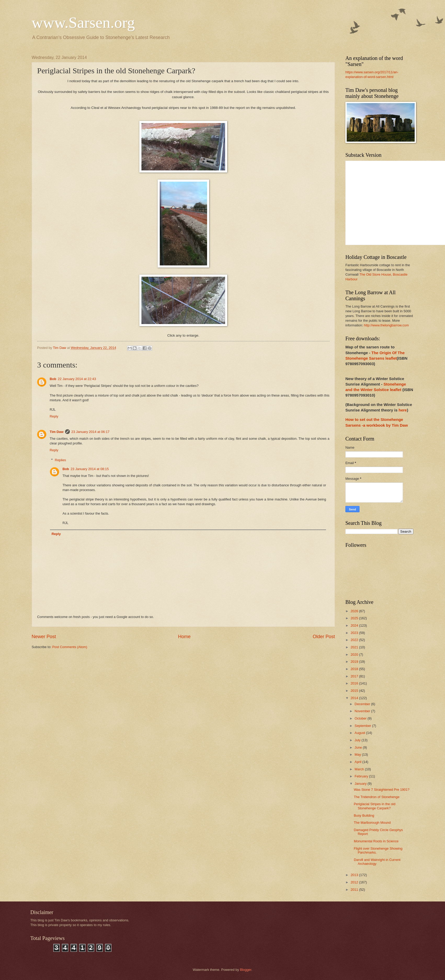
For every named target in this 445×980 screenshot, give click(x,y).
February (362, 776)
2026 (355, 611)
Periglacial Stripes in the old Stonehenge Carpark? (375, 806)
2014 (355, 698)
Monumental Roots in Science (376, 841)
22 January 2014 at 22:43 (77, 379)
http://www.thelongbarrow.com (386, 325)
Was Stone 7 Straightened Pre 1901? (382, 790)
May (358, 755)
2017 (355, 676)
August (360, 733)
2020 (355, 655)
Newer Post (44, 637)
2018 (355, 669)
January (361, 784)
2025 (355, 618)
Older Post (324, 637)
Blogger (246, 970)
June (359, 747)
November (363, 711)
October (361, 718)
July (358, 740)
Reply (54, 416)
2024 (355, 625)
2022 (355, 640)
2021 (355, 647)
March (360, 769)
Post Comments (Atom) (70, 647)
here (403, 410)
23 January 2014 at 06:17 (90, 432)
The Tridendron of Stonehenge (377, 797)
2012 (355, 882)
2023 (355, 633)
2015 (355, 691)
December (363, 704)
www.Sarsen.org (83, 23)
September (363, 726)
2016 (355, 683)
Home (184, 637)
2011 (355, 890)
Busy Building (364, 815)
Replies (61, 460)
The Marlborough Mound (372, 823)
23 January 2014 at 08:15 (90, 469)
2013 (355, 875)
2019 (355, 662)
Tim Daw (57, 432)
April (358, 762)
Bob (53, 379)
